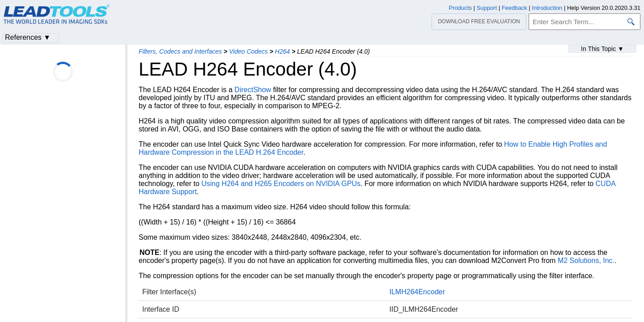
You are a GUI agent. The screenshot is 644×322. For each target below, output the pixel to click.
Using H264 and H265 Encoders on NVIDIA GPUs (281, 184)
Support (487, 8)
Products (460, 8)
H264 (282, 51)
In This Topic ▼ (602, 49)
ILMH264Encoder (417, 292)
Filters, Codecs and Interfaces (180, 51)
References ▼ (28, 37)
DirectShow (253, 90)
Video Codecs (248, 51)
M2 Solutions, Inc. (586, 261)
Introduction (547, 8)
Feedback (515, 8)
